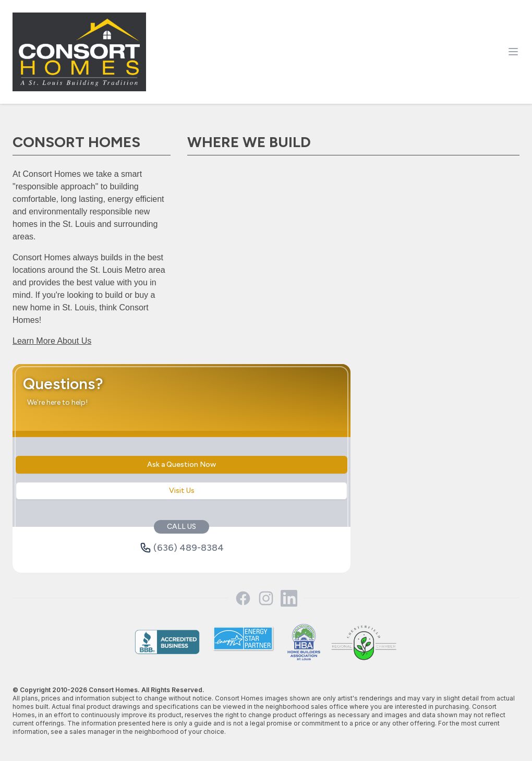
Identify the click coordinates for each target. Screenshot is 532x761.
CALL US (182, 527)
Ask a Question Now (182, 464)
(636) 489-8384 (182, 548)
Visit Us (182, 491)
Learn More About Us (52, 341)
